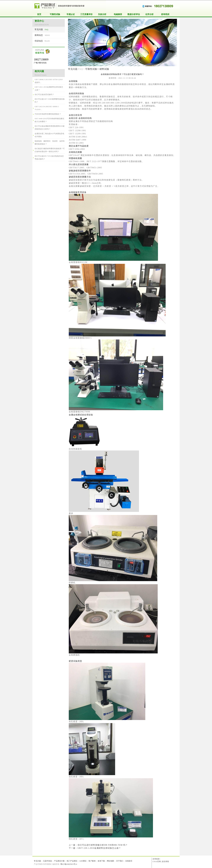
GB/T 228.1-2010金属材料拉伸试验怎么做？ (49, 88)
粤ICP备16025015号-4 (69, 864)
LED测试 (83, 861)
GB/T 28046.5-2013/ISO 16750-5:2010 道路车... (49, 81)
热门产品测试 (72, 861)
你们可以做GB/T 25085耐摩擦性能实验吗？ (50, 101)
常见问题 (73, 69)
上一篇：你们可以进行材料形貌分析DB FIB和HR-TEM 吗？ (98, 845)
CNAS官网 (157, 862)
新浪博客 (165, 862)
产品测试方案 (59, 861)
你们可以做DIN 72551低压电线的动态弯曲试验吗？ (49, 158)
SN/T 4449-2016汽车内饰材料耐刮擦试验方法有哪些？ (49, 120)
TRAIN (42, 41)
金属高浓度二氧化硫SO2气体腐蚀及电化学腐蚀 (49, 135)
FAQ (41, 29)
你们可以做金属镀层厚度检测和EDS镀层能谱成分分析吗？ (50, 128)
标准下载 (101, 861)
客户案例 (92, 861)
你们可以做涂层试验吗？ (44, 95)
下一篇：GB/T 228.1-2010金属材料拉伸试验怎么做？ (95, 848)
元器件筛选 (47, 861)
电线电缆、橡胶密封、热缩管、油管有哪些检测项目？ (50, 143)
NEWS (42, 35)
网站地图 (110, 861)
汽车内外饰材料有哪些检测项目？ (48, 114)
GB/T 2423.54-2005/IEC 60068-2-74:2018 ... (47, 108)
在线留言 (129, 861)
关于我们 (120, 861)
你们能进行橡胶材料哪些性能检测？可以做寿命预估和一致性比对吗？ (50, 150)
